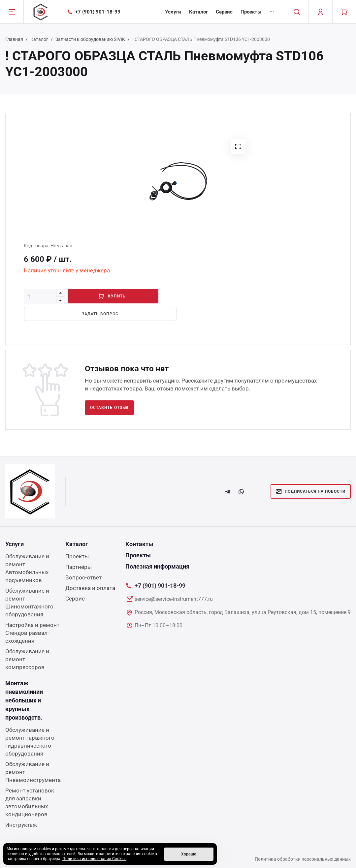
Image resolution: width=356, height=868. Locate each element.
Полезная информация (157, 566)
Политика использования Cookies (94, 859)
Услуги (173, 12)
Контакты (139, 544)
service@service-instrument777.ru (174, 599)
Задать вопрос (91, 314)
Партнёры (79, 567)
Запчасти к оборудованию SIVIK (90, 39)
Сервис (224, 12)
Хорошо (189, 854)
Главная (14, 39)
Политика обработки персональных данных (303, 859)
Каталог (198, 12)
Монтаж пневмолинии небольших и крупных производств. (24, 700)
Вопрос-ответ (83, 577)
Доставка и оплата (90, 588)
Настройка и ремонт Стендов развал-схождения (32, 633)
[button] (238, 146)
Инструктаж (21, 825)
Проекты (251, 12)
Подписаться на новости (311, 491)
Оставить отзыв (109, 408)
